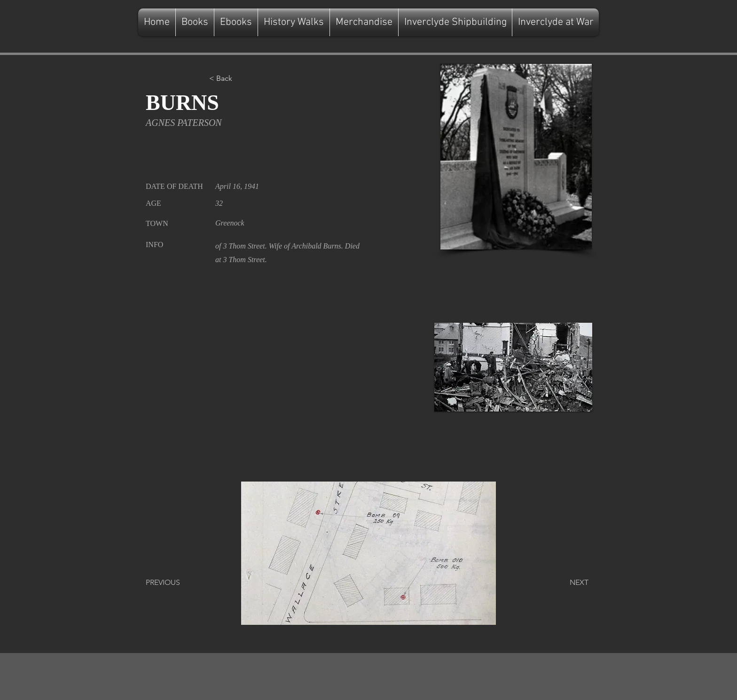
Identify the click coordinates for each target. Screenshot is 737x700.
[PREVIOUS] (177, 583)
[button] (240, 78)
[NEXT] (565, 583)
